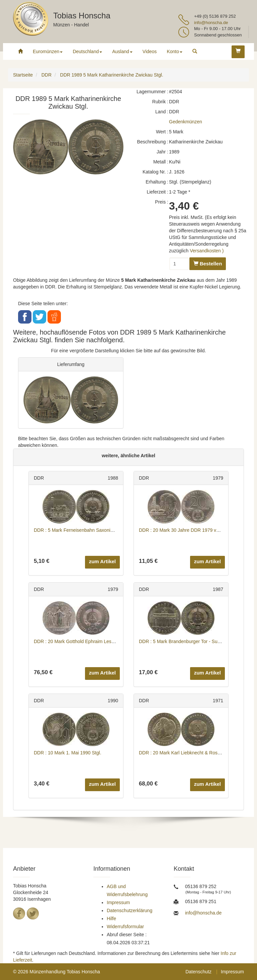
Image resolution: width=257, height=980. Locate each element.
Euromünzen (48, 51)
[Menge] (179, 264)
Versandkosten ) (207, 251)
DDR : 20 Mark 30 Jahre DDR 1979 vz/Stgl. (184, 530)
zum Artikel (102, 561)
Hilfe (111, 918)
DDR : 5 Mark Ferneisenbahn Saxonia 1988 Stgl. (85, 530)
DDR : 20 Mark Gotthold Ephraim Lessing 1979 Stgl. (88, 641)
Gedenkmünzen (186, 122)
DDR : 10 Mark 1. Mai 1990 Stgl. (68, 753)
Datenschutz (198, 972)
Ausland (122, 51)
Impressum (118, 902)
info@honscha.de (211, 23)
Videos (150, 51)
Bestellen (208, 264)
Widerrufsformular (125, 927)
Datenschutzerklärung (130, 910)
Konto (175, 51)
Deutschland (87, 51)
